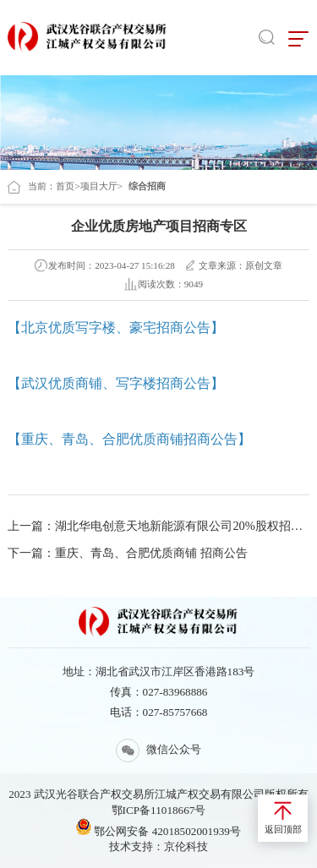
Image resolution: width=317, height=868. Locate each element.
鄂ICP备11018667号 (159, 810)
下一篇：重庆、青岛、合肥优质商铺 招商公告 (128, 553)
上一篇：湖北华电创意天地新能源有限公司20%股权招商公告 (158, 526)
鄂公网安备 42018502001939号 (158, 828)
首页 (65, 186)
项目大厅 (99, 186)
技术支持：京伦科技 (158, 847)
